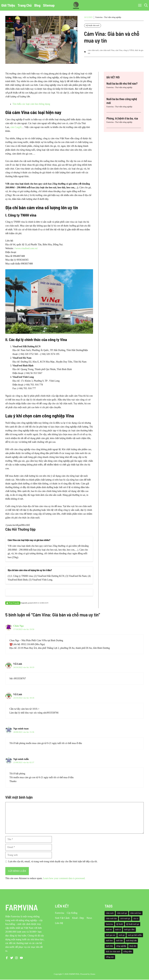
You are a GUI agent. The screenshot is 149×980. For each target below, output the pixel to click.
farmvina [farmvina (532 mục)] (109, 924)
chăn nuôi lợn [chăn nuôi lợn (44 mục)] (111, 918)
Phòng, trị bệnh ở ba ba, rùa (122, 118)
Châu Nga (18, 626)
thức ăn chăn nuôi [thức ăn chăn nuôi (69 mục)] (113, 951)
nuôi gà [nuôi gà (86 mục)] (122, 935)
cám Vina (119, 50)
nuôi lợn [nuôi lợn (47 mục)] (119, 940)
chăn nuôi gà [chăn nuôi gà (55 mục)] (122, 913)
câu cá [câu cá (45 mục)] (136, 918)
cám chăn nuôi (93, 50)
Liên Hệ (59, 923)
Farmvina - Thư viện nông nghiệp (108, 17)
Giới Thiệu (8, 5)
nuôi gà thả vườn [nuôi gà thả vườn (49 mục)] (135, 935)
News (89, 918)
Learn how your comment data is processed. (64, 878)
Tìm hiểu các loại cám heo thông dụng (31, 104)
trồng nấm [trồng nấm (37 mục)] (128, 951)
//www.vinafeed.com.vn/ (26, 248)
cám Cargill (16, 127)
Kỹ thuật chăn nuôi (93, 25)
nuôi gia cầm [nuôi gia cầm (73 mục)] (129, 929)
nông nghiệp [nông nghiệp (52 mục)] (121, 946)
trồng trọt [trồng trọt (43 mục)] (110, 957)
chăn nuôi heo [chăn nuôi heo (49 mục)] (136, 913)
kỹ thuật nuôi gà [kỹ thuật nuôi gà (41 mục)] (133, 924)
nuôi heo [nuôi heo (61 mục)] (109, 940)
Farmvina (60, 913)
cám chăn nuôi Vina (107, 50)
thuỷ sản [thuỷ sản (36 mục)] (133, 946)
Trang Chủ (25, 5)
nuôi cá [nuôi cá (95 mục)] (118, 929)
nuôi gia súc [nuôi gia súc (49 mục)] (111, 935)
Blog (37, 5)
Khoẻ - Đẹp (78, 918)
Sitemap (49, 5)
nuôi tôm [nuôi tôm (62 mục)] (109, 946)
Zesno (93, 974)
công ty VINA (129, 50)
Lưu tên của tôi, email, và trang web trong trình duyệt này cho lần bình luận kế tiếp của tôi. (53, 861)
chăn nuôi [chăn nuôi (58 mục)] (110, 913)
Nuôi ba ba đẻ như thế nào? (122, 83)
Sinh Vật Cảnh (62, 918)
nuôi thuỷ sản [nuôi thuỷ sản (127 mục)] (131, 940)
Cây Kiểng (72, 913)
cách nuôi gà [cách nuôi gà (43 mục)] (125, 918)
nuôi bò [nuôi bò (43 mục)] (109, 929)
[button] (146, 5)
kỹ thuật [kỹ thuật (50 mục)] (120, 924)
